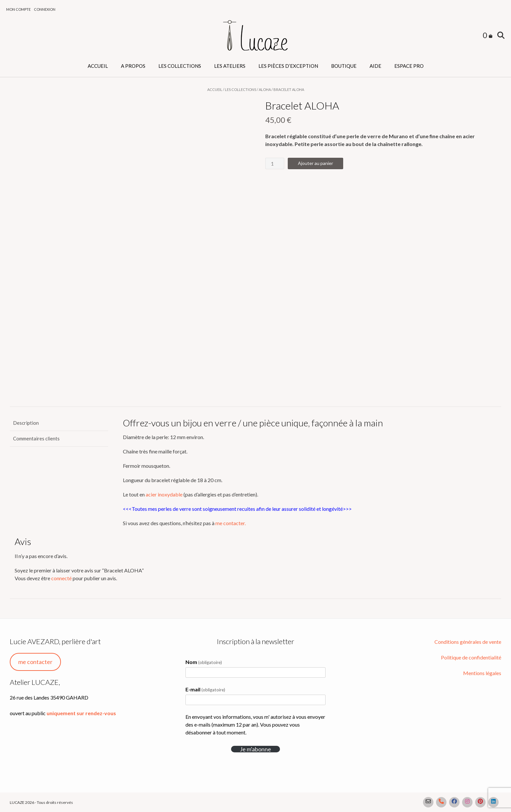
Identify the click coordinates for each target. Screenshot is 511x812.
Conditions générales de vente (468, 642)
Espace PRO (409, 66)
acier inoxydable (164, 494)
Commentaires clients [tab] (36, 438)
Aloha (265, 89)
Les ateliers (230, 66)
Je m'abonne (255, 749)
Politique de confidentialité (471, 657)
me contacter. (231, 523)
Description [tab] (26, 423)
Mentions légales (482, 673)
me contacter (35, 662)
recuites (246, 509)
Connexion (45, 9)
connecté (61, 578)
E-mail (205, 689)
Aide (375, 66)
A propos (133, 66)
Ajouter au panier (315, 163)
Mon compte (18, 9)
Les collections (180, 66)
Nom (204, 662)
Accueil (98, 66)
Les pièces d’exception (288, 66)
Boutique (344, 66)
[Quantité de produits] (275, 163)
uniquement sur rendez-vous (81, 713)
